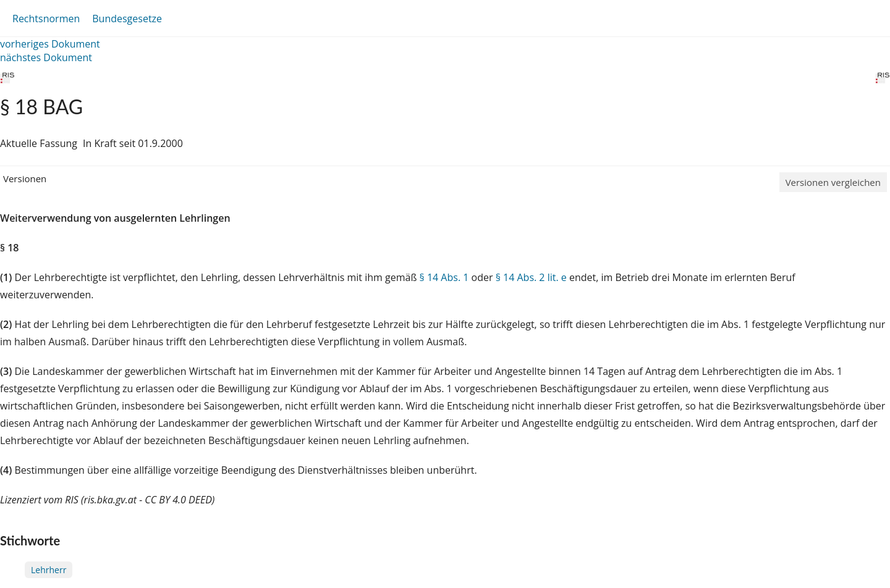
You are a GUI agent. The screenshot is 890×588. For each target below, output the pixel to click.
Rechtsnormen (46, 19)
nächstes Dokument (46, 57)
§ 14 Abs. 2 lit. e (531, 277)
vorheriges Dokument (50, 44)
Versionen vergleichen (833, 182)
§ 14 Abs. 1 (444, 277)
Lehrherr (49, 570)
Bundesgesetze (127, 19)
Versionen (25, 178)
